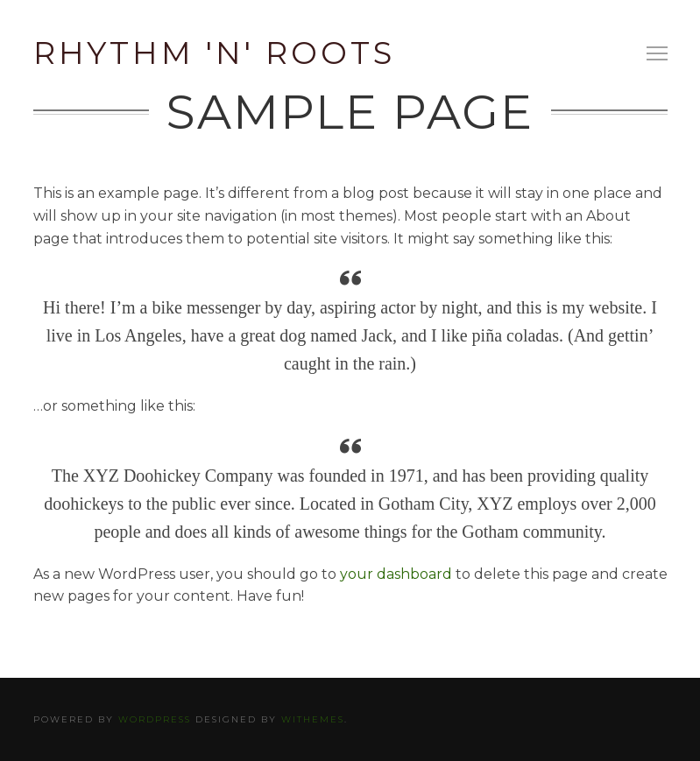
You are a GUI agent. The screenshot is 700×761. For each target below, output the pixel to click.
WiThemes (313, 719)
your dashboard (396, 574)
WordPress (155, 719)
